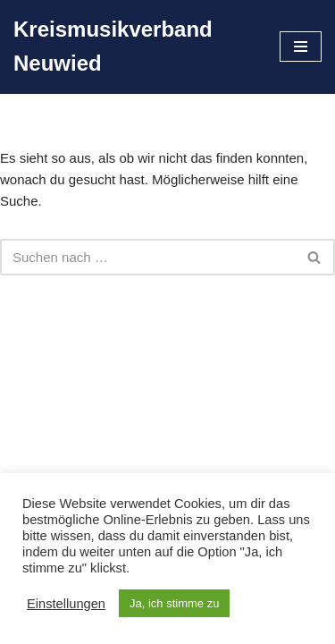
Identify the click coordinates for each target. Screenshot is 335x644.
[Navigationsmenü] (301, 47)
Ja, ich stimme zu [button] (174, 603)
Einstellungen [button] (66, 604)
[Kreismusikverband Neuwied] (133, 47)
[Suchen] (147, 257)
